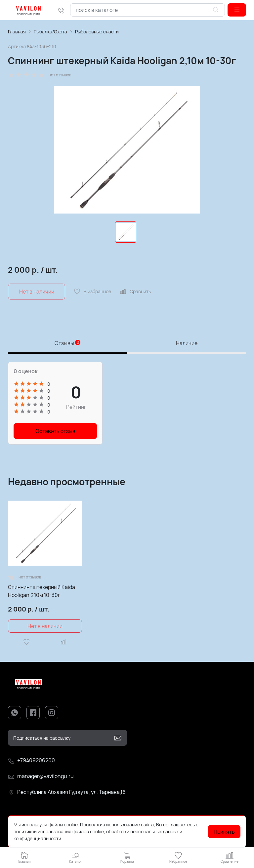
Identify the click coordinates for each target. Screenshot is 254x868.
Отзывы (67, 343)
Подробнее (76, 838)
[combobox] (148, 10)
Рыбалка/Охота (50, 32)
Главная (17, 32)
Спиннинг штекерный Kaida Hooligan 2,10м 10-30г (42, 591)
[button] (237, 10)
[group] (127, 150)
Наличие (187, 343)
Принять (224, 832)
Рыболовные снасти (97, 32)
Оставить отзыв (55, 431)
